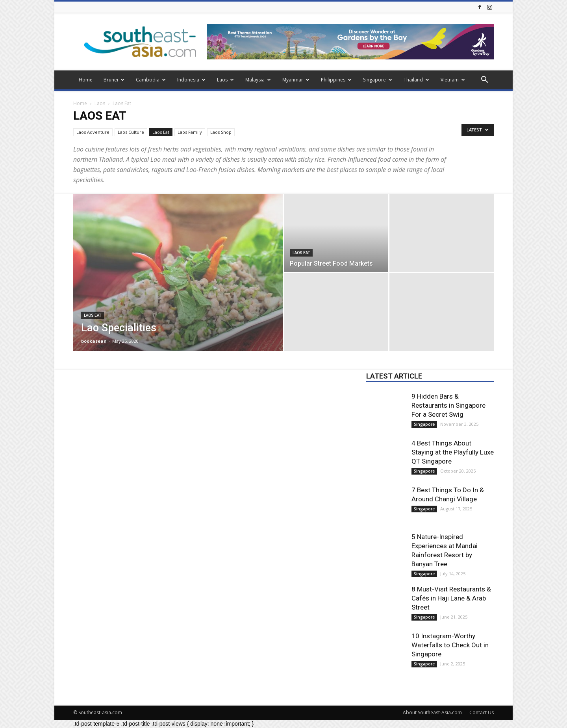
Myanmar (296, 80)
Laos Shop (221, 132)
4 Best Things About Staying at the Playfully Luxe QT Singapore (453, 452)
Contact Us (482, 712)
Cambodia (151, 80)
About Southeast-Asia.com (432, 712)
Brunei (114, 80)
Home (86, 80)
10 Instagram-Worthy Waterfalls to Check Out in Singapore (450, 645)
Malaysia (258, 80)
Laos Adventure (93, 132)
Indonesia (191, 80)
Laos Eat (161, 132)
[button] (484, 80)
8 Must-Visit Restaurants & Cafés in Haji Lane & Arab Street (451, 598)
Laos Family (190, 132)
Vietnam (453, 80)
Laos (225, 80)
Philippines (336, 80)
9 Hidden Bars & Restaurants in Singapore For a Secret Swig (448, 405)
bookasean (94, 341)
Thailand (416, 80)
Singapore (378, 80)
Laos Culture (131, 132)
